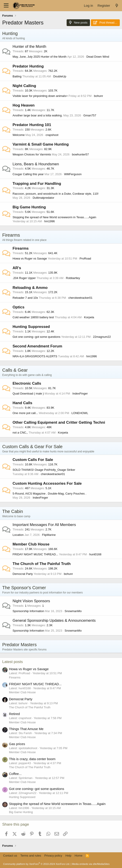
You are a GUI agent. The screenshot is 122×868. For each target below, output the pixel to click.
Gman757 (90, 115)
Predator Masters (19, 645)
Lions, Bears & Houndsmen (36, 164)
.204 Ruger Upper (24, 278)
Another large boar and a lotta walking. (38, 115)
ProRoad (85, 258)
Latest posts (13, 662)
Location (18, 535)
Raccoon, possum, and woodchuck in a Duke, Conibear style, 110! (56, 194)
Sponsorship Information (28, 611)
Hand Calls (22, 403)
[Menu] (6, 6)
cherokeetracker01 (81, 298)
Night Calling (24, 86)
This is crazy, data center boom (32, 759)
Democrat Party (23, 574)
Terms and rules (31, 856)
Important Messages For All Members (44, 525)
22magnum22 (102, 337)
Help (69, 856)
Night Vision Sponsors (31, 601)
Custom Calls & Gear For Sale (32, 447)
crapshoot (52, 135)
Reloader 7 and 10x (25, 298)
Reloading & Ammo (30, 288)
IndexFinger (80, 394)
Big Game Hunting (29, 207)
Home (79, 856)
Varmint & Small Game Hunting (41, 144)
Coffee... (15, 774)
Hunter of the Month (29, 47)
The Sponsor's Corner (24, 588)
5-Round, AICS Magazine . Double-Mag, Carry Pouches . (49, 494)
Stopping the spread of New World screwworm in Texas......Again (54, 217)
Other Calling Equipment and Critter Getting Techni (59, 422)
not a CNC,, (20, 433)
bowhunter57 (80, 154)
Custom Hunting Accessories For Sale (47, 483)
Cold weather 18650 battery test (33, 317)
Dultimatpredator (44, 198)
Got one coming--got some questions (36, 337)
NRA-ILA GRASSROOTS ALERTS (35, 356)
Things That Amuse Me (26, 729)
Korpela (89, 317)
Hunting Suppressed (31, 327)
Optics (19, 307)
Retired (14, 714)
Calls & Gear (15, 370)
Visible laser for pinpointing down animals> (40, 96)
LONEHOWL (80, 413)
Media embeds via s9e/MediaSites (91, 864)
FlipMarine (49, 535)
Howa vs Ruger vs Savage (30, 258)
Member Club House (31, 544)
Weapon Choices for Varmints (32, 154)
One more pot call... (25, 413)
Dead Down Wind (98, 57)
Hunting (10, 33)
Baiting (17, 76)
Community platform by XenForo (37, 864)
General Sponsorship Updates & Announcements (54, 620)
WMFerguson (73, 174)
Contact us (10, 856)
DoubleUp (60, 76)
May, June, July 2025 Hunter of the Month (39, 57)
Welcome (19, 135)
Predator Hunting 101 (32, 125)
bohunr (98, 96)
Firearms (11, 235)
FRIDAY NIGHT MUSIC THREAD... (35, 554)
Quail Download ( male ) (28, 394)
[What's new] (117, 5)
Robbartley (73, 278)
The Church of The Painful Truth (42, 564)
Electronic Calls (27, 383)
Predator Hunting (28, 66)
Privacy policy (53, 856)
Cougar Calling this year (28, 174)
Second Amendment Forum (37, 346)
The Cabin (13, 511)
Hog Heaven (24, 105)
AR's (17, 268)
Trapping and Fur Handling (37, 184)
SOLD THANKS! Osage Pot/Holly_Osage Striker (44, 470)
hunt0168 (95, 554)
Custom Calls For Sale (33, 460)
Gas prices (17, 744)
